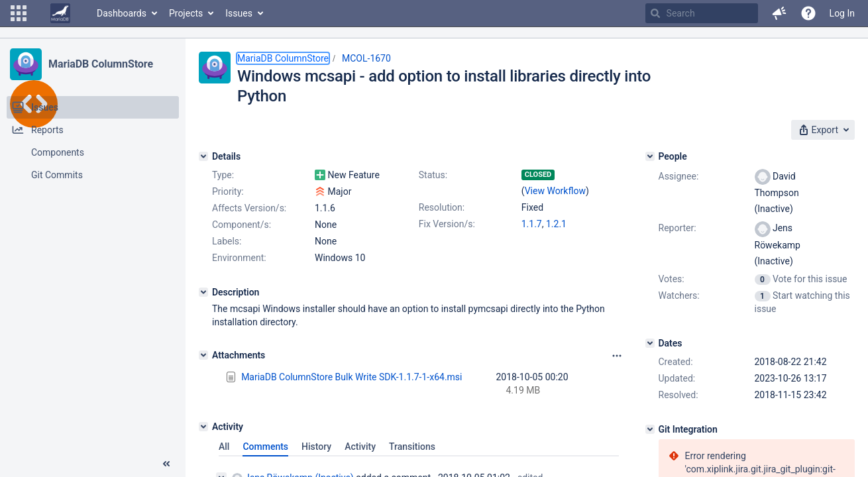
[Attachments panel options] (617, 356)
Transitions (412, 447)
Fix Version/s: (447, 224)
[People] (650, 156)
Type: (223, 175)
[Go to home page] (60, 13)
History (316, 447)
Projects (186, 13)
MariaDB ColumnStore (101, 64)
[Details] (203, 156)
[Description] (203, 292)
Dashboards (122, 13)
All (224, 447)
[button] (19, 13)
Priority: (228, 191)
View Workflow (555, 191)
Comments (265, 447)
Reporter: (678, 228)
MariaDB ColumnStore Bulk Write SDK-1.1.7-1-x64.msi (352, 377)
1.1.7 (532, 224)
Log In (842, 13)
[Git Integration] (650, 429)
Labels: (227, 241)
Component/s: (242, 225)
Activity (360, 447)
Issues (239, 13)
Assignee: (679, 176)
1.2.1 (556, 224)
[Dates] (650, 343)
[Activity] (203, 427)
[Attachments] (203, 355)
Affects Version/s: (249, 208)
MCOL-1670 (366, 58)
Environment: (239, 258)
